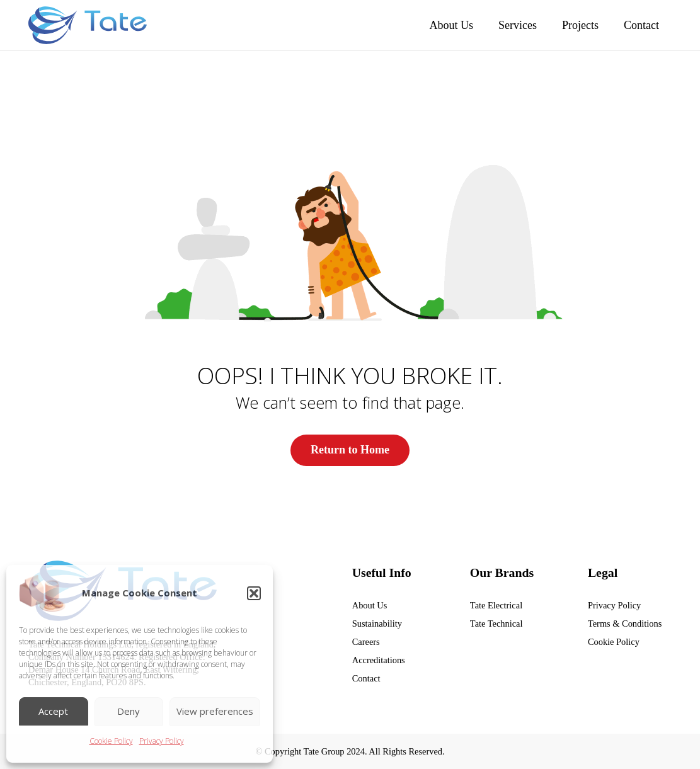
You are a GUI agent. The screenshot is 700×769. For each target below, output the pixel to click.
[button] (254, 593)
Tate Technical (496, 624)
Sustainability (377, 624)
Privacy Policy (162, 741)
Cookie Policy (111, 741)
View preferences (215, 711)
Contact (366, 678)
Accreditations (379, 660)
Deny (129, 711)
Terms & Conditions (625, 624)
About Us (370, 605)
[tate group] (88, 25)
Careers (366, 642)
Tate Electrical (496, 605)
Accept (53, 711)
